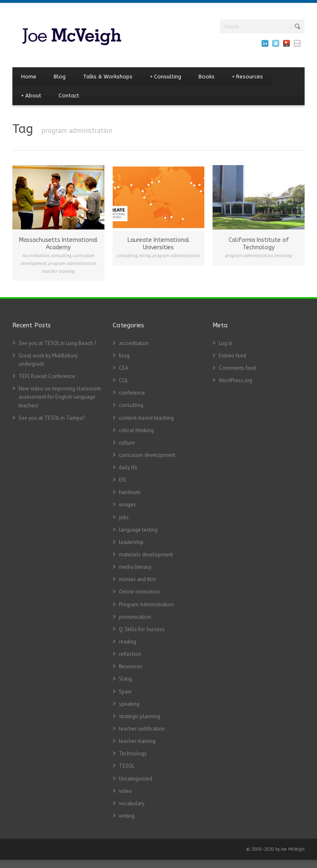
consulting (61, 255)
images (127, 505)
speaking (129, 704)
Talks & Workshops (108, 77)
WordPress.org (235, 380)
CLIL (124, 380)
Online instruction (139, 592)
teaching (283, 255)
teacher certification (142, 729)
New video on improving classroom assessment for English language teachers (60, 397)
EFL (123, 480)
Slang (125, 679)
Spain (125, 692)
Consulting (166, 77)
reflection (130, 654)
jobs (124, 517)
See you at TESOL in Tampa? (52, 418)
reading (128, 642)
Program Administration (146, 604)
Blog (60, 77)
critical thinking (136, 430)
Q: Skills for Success (142, 629)
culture (127, 443)
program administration (72, 263)
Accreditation (36, 255)
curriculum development (147, 455)
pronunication (135, 617)
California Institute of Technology (259, 244)
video (125, 791)
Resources (247, 77)
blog (124, 356)
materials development (146, 555)
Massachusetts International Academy (58, 244)
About (31, 96)
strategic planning (140, 716)
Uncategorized (136, 779)
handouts (130, 492)
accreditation (134, 343)
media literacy (135, 567)
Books (207, 77)
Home (29, 77)
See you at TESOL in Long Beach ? (57, 343)
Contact (69, 96)
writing (127, 816)
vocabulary (132, 803)
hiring (145, 255)
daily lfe (128, 467)
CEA (124, 368)
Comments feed (237, 368)
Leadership (131, 542)
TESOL (127, 766)
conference (132, 393)
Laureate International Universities (158, 244)
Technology (133, 753)
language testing (138, 530)
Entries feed (232, 356)
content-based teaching (146, 418)
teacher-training (58, 271)
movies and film (137, 579)
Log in (226, 343)
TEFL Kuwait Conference (47, 376)
